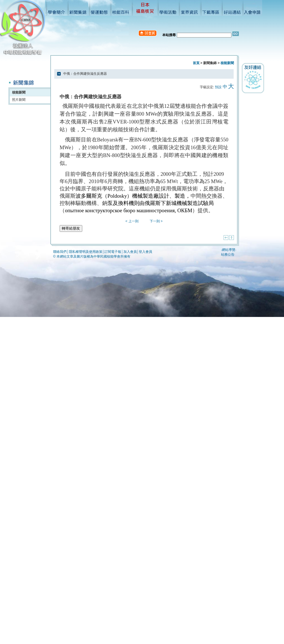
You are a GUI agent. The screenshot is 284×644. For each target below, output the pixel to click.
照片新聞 (19, 100)
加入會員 (130, 252)
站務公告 (228, 255)
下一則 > (156, 221)
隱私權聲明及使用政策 (86, 252)
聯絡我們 (60, 252)
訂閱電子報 (113, 252)
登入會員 (145, 252)
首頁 (196, 63)
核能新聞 (19, 92)
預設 (218, 87)
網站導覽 (229, 250)
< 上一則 (132, 221)
